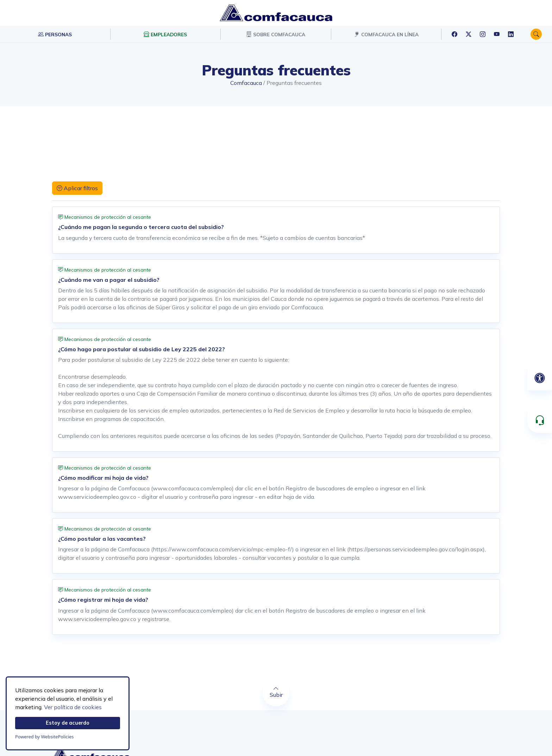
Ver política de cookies (73, 707)
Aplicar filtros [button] (77, 188)
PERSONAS (55, 34)
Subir (276, 692)
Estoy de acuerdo (68, 723)
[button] (536, 34)
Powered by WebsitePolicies (44, 737)
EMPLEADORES (165, 34)
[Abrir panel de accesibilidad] (540, 378)
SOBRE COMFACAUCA (276, 34)
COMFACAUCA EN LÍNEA (386, 34)
